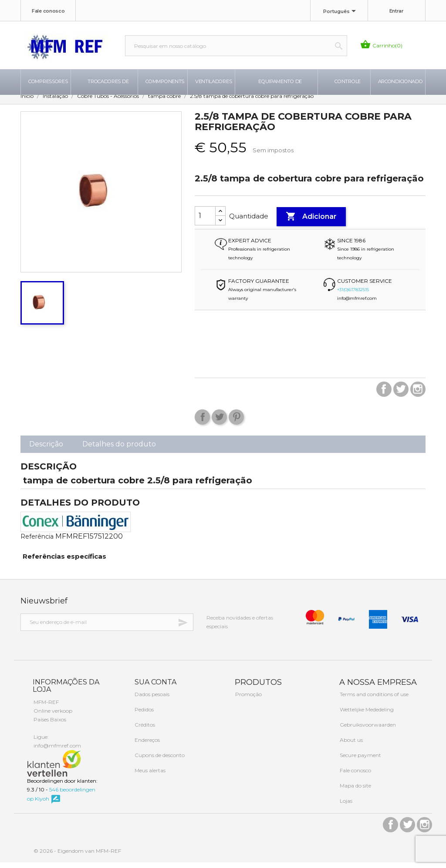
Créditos (144, 730)
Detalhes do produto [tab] (119, 449)
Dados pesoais (151, 700)
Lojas (345, 806)
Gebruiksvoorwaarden (367, 730)
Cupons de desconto (159, 761)
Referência (37, 542)
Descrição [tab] (46, 449)
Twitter (401, 394)
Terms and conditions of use (373, 700)
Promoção (248, 700)
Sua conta (155, 687)
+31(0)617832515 (353, 295)
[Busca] (236, 46)
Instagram (418, 394)
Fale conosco (48, 11)
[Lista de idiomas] (341, 12)
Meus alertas (149, 776)
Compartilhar (202, 422)
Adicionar (311, 222)
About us (351, 746)
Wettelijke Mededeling (366, 715)
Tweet (219, 422)
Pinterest (236, 422)
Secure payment (360, 761)
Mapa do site (355, 791)
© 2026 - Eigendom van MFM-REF (77, 856)
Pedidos (144, 715)
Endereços (147, 746)
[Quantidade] (205, 221)
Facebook (384, 394)
